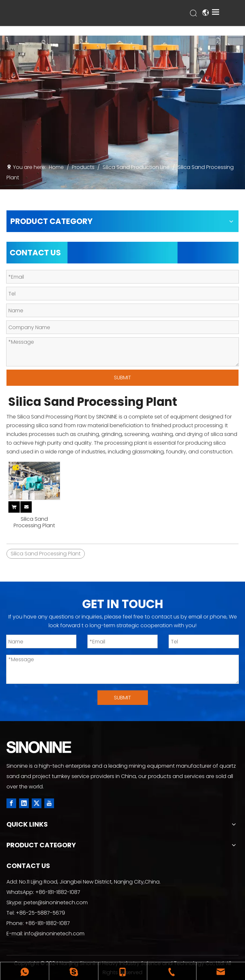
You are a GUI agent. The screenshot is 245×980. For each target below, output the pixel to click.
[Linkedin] (24, 803)
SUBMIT (122, 378)
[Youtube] (49, 803)
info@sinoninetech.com (54, 934)
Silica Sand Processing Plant (34, 522)
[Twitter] (37, 803)
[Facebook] (11, 803)
